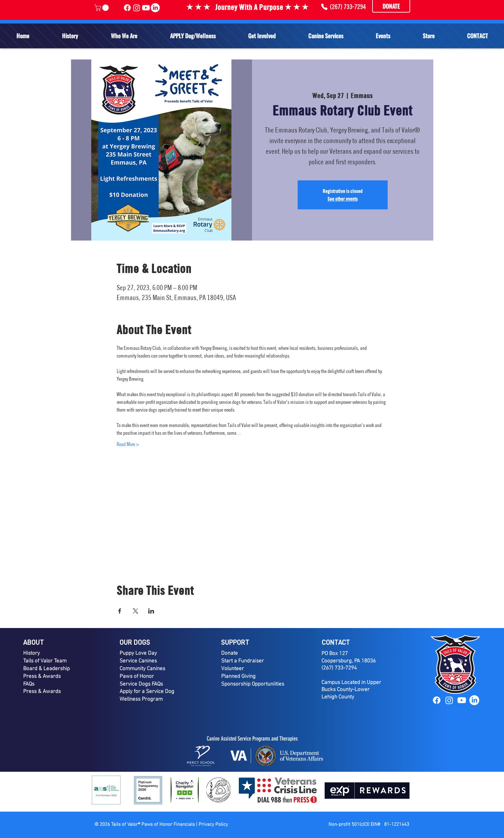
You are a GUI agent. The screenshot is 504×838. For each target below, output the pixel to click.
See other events (343, 199)
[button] (124, 36)
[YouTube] (462, 700)
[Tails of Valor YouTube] (146, 8)
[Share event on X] (135, 611)
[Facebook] (437, 700)
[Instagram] (449, 700)
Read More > (128, 444)
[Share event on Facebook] (120, 611)
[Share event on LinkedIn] (151, 611)
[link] (102, 8)
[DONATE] (391, 6)
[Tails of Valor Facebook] (127, 8)
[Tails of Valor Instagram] (137, 8)
